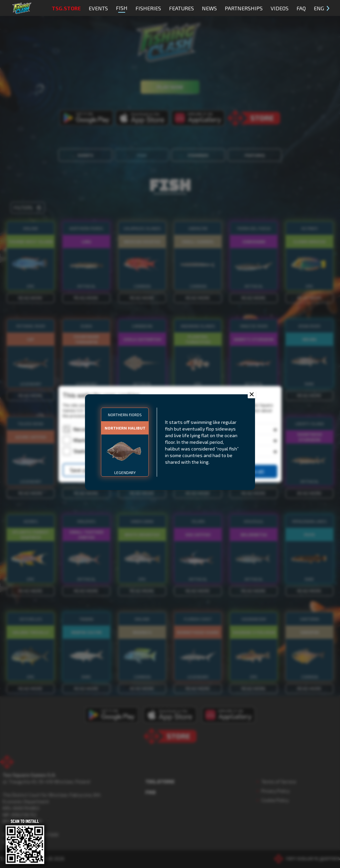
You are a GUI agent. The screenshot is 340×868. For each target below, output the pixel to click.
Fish (122, 9)
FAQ (301, 8)
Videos (280, 8)
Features (181, 8)
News (209, 8)
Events (98, 8)
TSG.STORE (66, 8)
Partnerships (244, 8)
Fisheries (148, 8)
